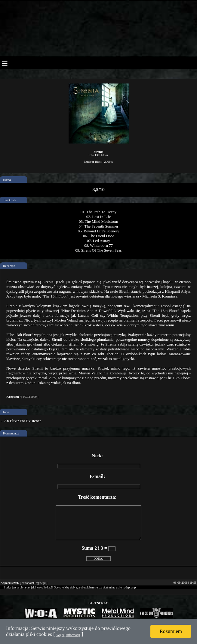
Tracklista (10, 200)
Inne (6, 412)
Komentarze (11, 433)
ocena (7, 180)
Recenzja (9, 266)
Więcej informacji (68, 635)
